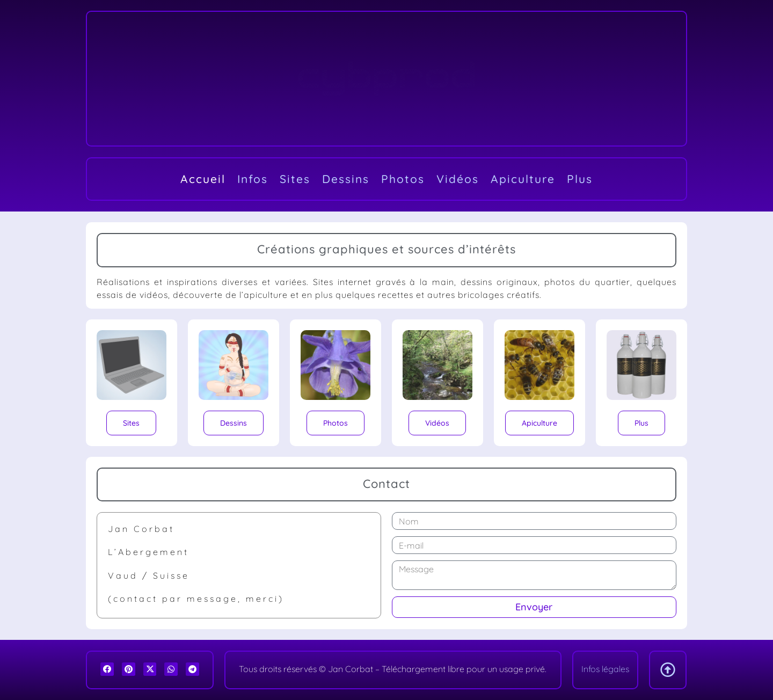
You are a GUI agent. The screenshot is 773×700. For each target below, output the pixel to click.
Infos (253, 179)
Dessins (346, 179)
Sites (295, 179)
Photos (403, 179)
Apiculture (523, 179)
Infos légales (605, 669)
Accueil (203, 179)
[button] (107, 669)
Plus (580, 179)
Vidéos (458, 179)
